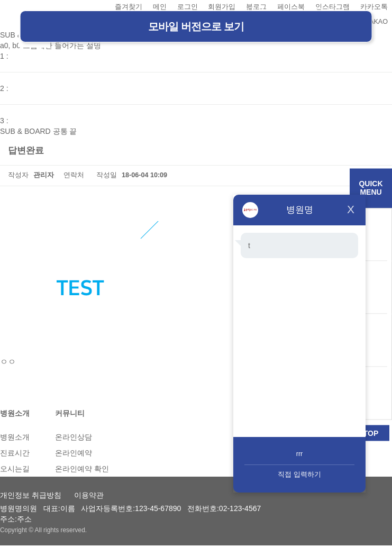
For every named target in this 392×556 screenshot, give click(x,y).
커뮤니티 (70, 413)
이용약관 (89, 495)
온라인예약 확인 (82, 469)
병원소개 (15, 413)
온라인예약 (74, 453)
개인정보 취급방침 (31, 495)
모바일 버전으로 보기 (196, 26)
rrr (300, 454)
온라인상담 (74, 437)
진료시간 (15, 453)
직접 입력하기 (299, 475)
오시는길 (15, 469)
